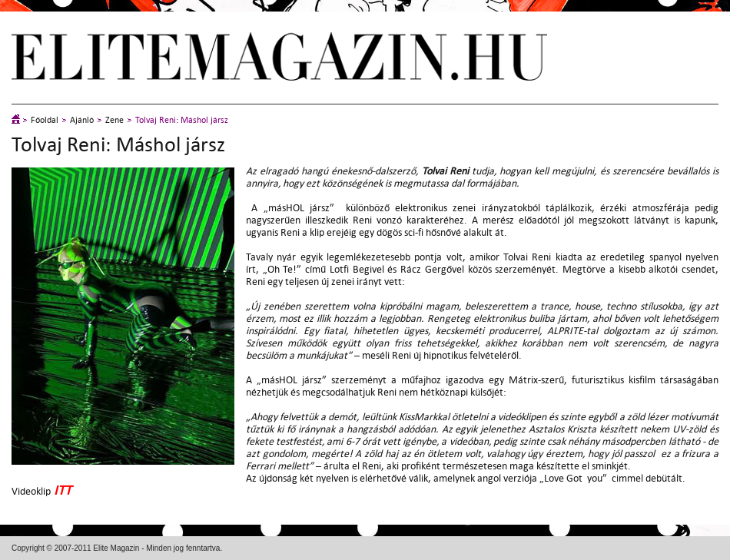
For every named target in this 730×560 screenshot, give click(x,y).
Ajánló (82, 120)
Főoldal (45, 120)
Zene (114, 120)
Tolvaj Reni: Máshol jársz (182, 120)
